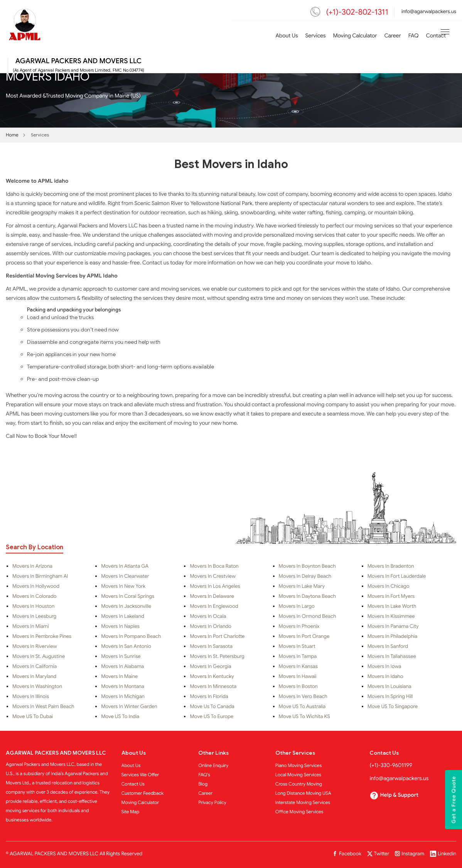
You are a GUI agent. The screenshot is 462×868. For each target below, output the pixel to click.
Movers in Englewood (214, 606)
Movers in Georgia (210, 666)
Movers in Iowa (384, 666)
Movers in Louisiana (389, 686)
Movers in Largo (297, 606)
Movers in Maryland (34, 676)
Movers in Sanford (388, 646)
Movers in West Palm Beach (43, 707)
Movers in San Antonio (126, 646)
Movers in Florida (209, 696)
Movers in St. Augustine (39, 656)
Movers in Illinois (31, 696)
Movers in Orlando (211, 626)
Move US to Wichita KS (304, 717)
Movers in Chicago (389, 586)
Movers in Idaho (385, 676)
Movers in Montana (123, 686)
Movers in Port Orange (304, 636)
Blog (203, 784)
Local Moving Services (298, 775)
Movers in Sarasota (211, 646)
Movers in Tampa (298, 656)
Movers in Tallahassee (392, 656)
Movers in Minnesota (213, 686)
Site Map (131, 812)
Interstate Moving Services (303, 803)
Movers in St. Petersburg (217, 656)
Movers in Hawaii (298, 676)
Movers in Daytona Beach (307, 596)
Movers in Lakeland (123, 616)
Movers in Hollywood (36, 586)
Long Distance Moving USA (303, 793)
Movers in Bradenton (391, 566)
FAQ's (204, 775)
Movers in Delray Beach (305, 576)
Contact (436, 36)
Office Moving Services (299, 812)
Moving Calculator (355, 36)
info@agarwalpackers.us (429, 11)
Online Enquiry (213, 766)
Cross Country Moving (299, 784)
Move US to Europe (212, 717)
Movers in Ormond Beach (308, 616)
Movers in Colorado (35, 596)
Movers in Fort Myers (391, 596)
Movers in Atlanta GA (125, 566)
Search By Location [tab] (35, 548)
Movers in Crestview (213, 576)
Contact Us (133, 784)
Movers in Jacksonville (126, 606)
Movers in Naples (120, 626)
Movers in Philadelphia (392, 636)
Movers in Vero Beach (303, 696)
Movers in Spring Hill (390, 696)
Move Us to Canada (212, 707)
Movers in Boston (298, 686)
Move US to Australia (302, 707)
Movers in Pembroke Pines (42, 636)
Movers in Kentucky (212, 676)
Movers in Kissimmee (391, 616)
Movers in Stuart (297, 646)
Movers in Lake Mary (302, 586)
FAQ (414, 36)
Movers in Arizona (32, 566)
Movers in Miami (31, 626)
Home (12, 135)
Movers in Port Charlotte (217, 636)
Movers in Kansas (298, 666)
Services (316, 36)
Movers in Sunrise (121, 656)
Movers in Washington (37, 686)
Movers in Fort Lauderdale (397, 576)
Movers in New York (123, 586)
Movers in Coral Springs (128, 596)
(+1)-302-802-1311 (357, 12)
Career (392, 36)
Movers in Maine (119, 676)
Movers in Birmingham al (40, 576)
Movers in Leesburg (34, 616)
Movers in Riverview (35, 646)
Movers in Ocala (208, 616)
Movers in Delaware (212, 596)
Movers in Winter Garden (129, 707)
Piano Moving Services (298, 766)
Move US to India (120, 717)
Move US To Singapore (393, 707)
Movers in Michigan (123, 696)
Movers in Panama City (393, 626)
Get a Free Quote (454, 800)
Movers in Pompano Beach (131, 636)
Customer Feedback (142, 793)
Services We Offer (140, 775)
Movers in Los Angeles (215, 586)
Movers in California (35, 666)
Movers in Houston (33, 606)
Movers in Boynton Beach (307, 566)
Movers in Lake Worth (392, 606)
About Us (287, 36)
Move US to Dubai (33, 717)
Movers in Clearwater (125, 576)
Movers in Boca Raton (214, 566)
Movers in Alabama (122, 666)
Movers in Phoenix (299, 626)
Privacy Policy (212, 803)
